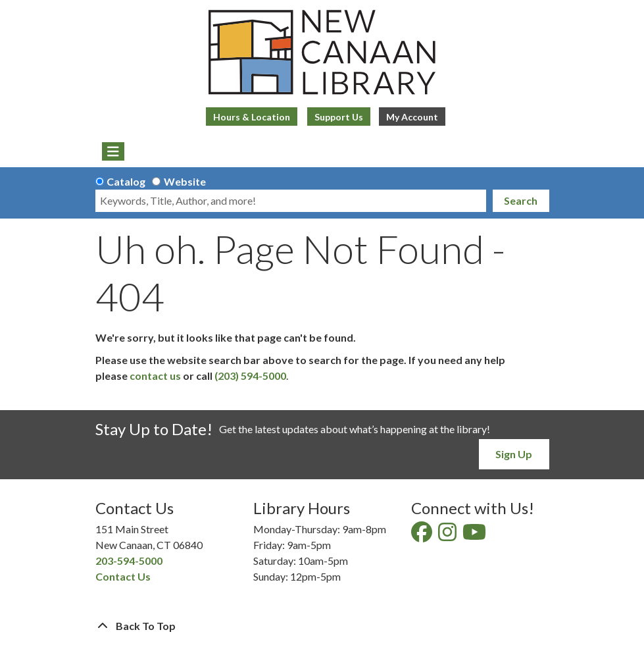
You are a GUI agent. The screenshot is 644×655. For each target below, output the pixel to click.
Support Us (339, 117)
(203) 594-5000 (250, 376)
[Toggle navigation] (113, 151)
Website (185, 181)
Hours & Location (252, 117)
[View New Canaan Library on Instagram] (448, 536)
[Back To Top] (322, 626)
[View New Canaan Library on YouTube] (475, 536)
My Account (412, 117)
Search (521, 200)
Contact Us (123, 576)
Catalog (126, 181)
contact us (155, 376)
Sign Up (514, 454)
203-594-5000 (129, 561)
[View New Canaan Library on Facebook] (423, 536)
